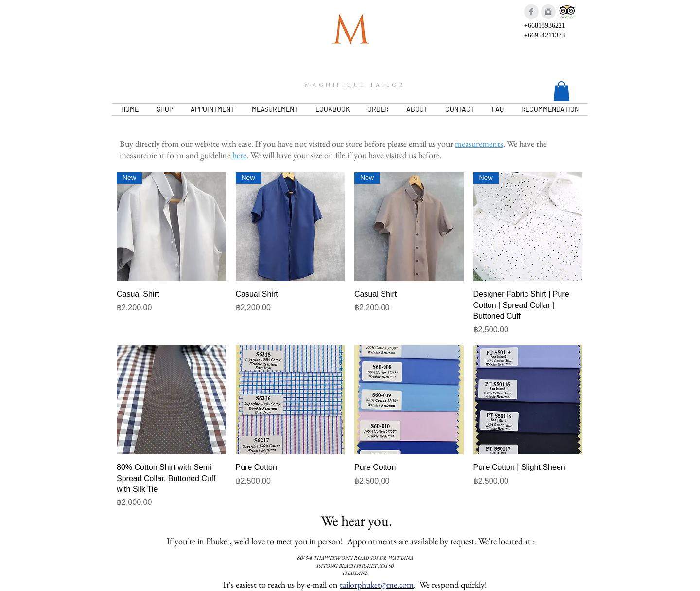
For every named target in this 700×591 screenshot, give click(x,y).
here (239, 155)
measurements (479, 144)
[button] (561, 91)
